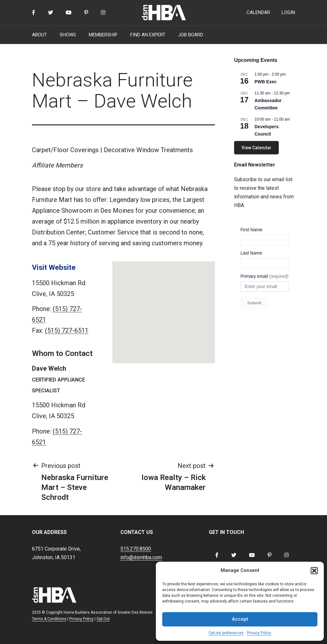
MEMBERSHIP (103, 35)
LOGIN (288, 12)
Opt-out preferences (226, 633)
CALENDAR (258, 12)
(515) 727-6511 (67, 330)
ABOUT (39, 35)
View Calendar (256, 148)
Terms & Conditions (49, 619)
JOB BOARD (191, 35)
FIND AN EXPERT (148, 35)
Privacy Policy (259, 633)
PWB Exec (266, 82)
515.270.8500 (136, 549)
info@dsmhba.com (141, 557)
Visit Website (54, 267)
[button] (314, 571)
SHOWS (68, 35)
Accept (240, 619)
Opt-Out (103, 619)
